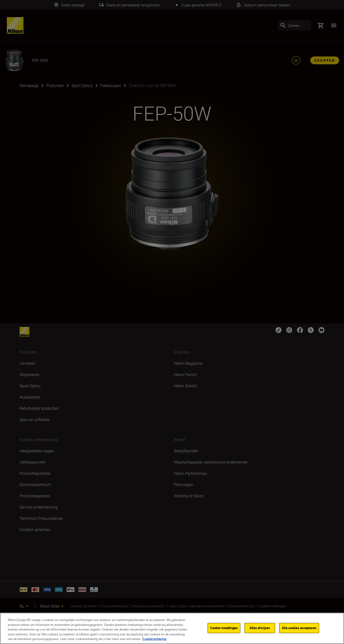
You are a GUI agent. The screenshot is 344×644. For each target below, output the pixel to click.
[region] (172, 628)
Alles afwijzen (260, 628)
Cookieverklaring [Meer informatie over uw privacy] (154, 639)
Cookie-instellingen (224, 628)
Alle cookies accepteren (299, 628)
